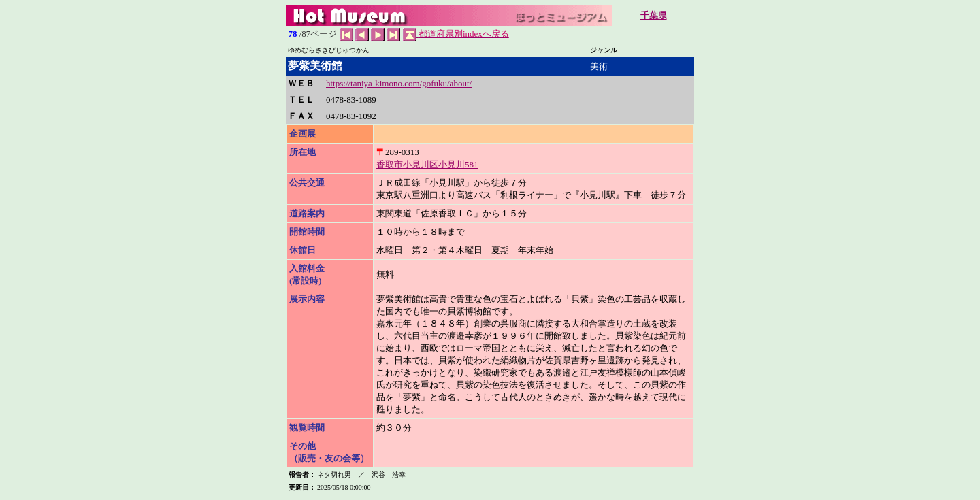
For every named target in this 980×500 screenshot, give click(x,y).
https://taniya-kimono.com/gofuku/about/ (399, 83)
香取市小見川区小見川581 (427, 164)
